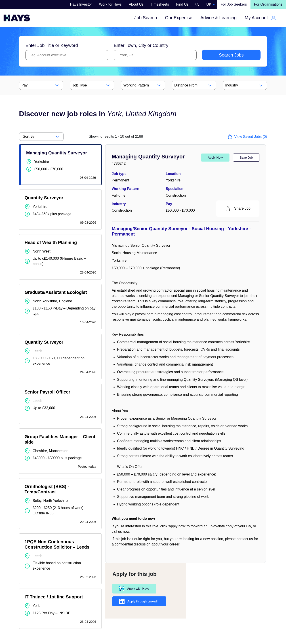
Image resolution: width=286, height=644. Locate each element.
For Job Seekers (234, 4)
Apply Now (215, 158)
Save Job (246, 158)
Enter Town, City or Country (141, 45)
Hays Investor (81, 4)
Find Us (182, 4)
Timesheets (160, 4)
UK (209, 4)
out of (116, 136)
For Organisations (268, 4)
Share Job (238, 209)
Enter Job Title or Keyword (52, 45)
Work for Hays (110, 4)
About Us (136, 4)
